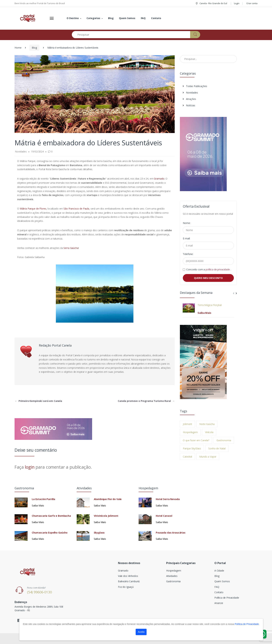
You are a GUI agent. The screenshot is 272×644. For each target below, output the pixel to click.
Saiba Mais (204, 313)
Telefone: (188, 254)
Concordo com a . (209, 269)
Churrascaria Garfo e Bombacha (51, 516)
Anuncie (219, 603)
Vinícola (209, 432)
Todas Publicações (195, 86)
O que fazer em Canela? (196, 440)
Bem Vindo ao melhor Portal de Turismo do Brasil (40, 3)
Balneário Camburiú (129, 581)
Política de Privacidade (227, 598)
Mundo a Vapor (208, 457)
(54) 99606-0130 (39, 592)
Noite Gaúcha (207, 424)
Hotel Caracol (164, 516)
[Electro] (28, 18)
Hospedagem (190, 432)
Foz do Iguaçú (126, 587)
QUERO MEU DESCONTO (208, 278)
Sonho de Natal (217, 448)
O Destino (73, 18)
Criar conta (252, 3)
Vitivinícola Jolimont (106, 516)
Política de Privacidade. (247, 624)
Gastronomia (224, 440)
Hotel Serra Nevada (168, 499)
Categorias (93, 18)
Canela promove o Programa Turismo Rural (146, 401)
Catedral (187, 457)
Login (237, 3)
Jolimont (187, 424)
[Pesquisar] (131, 35)
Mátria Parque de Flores (33, 209)
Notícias (189, 105)
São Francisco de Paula (76, 209)
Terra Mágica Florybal (210, 305)
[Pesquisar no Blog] (208, 59)
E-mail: (186, 238)
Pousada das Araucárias (171, 533)
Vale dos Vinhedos (128, 576)
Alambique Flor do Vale (108, 499)
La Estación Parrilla (43, 499)
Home (18, 48)
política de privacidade (218, 269)
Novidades (190, 93)
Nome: (187, 223)
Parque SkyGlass (192, 448)
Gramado (159, 179)
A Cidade (219, 571)
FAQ (143, 18)
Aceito (141, 632)
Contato (156, 18)
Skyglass (99, 533)
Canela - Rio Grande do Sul (211, 3)
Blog (111, 18)
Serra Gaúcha (71, 248)
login (30, 467)
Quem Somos (127, 18)
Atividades (172, 576)
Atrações (189, 99)
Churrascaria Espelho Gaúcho (50, 533)
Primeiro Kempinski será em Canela (38, 401)
